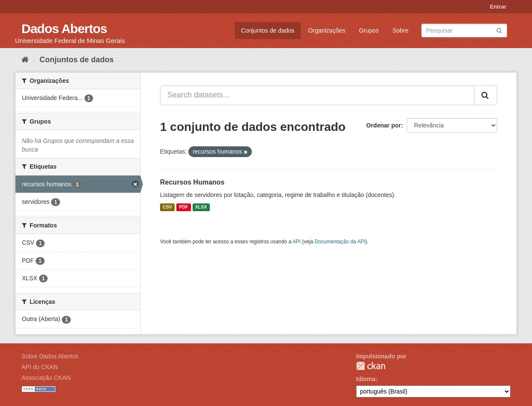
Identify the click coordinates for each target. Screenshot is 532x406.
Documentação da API (340, 242)
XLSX (201, 207)
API (297, 242)
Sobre (401, 30)
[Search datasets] (464, 30)
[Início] (25, 60)
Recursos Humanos (192, 182)
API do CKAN (40, 367)
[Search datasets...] (317, 95)
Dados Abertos (64, 29)
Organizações (326, 30)
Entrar (498, 7)
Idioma (366, 379)
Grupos (369, 30)
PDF (183, 207)
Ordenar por (384, 125)
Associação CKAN (46, 378)
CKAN (371, 366)
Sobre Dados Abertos (50, 356)
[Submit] (499, 30)
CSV (167, 207)
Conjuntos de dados (268, 30)
